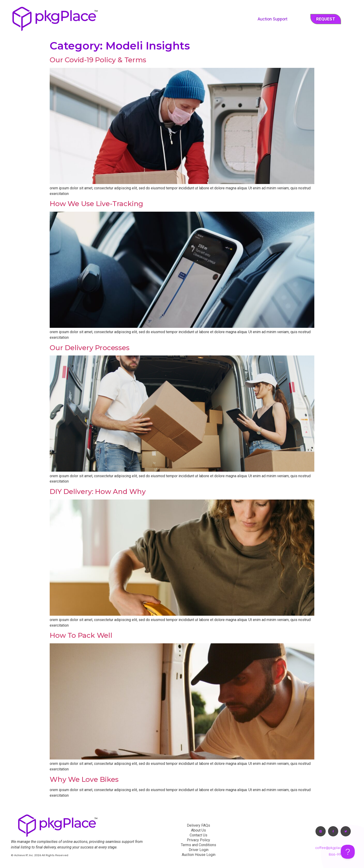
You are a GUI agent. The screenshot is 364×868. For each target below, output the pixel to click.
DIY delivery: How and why (98, 492)
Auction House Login (199, 855)
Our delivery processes (90, 348)
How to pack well (81, 635)
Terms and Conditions (198, 845)
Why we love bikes (84, 779)
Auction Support (273, 19)
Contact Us (198, 835)
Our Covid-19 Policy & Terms (98, 60)
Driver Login (199, 850)
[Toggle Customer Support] (348, 852)
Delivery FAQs (198, 825)
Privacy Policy (198, 840)
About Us (198, 830)
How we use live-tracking (96, 204)
